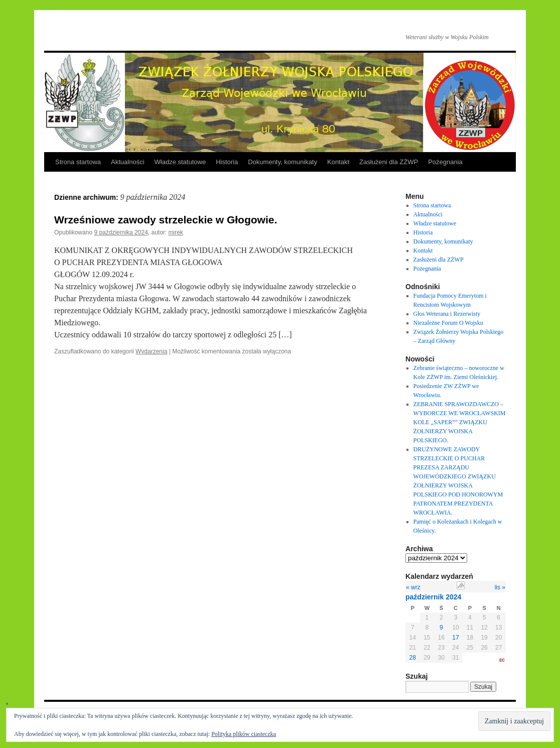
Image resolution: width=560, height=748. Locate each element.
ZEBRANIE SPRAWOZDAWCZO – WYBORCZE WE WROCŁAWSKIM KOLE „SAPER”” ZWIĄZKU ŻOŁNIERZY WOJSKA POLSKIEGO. (460, 422)
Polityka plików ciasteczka (244, 734)
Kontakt (338, 162)
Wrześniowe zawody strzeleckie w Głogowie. (166, 220)
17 (455, 638)
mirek (176, 232)
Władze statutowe (180, 162)
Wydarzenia (151, 351)
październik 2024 (433, 597)
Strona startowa (78, 162)
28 (413, 658)
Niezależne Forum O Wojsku (448, 323)
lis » (500, 587)
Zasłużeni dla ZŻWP (389, 162)
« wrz (413, 587)
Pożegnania (445, 162)
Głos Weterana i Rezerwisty (447, 314)
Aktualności (127, 162)
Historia (227, 162)
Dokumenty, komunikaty (283, 162)
